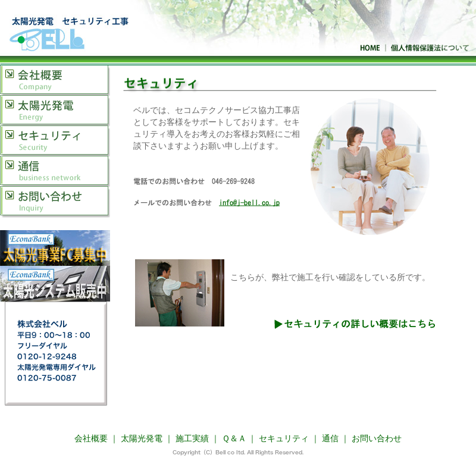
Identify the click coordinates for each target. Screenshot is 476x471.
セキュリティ (55, 141)
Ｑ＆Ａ (234, 438)
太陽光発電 (55, 110)
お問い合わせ (55, 202)
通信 (55, 171)
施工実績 (192, 438)
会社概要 (55, 80)
